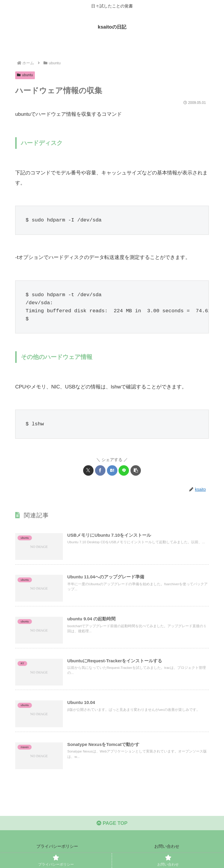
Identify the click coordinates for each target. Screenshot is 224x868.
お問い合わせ (167, 849)
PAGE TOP (112, 826)
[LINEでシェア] (124, 470)
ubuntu (25, 75)
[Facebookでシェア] (100, 470)
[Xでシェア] (88, 470)
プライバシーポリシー (57, 849)
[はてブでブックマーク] (112, 470)
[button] (136, 470)
